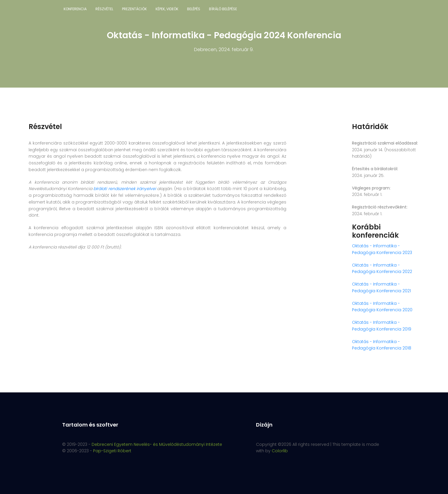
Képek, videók (167, 9)
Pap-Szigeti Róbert (112, 451)
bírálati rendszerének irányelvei (125, 189)
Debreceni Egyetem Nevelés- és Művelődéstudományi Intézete (157, 444)
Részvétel (104, 9)
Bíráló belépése (223, 9)
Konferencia (75, 9)
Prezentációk (134, 9)
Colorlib (280, 451)
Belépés (194, 9)
